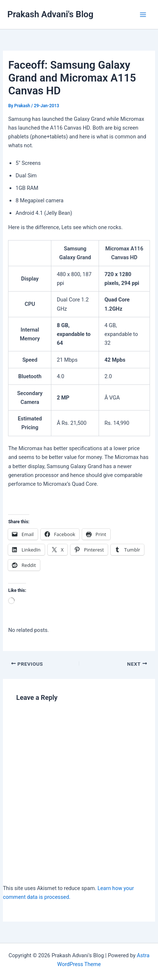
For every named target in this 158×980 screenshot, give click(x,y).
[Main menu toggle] (143, 15)
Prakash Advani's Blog (50, 14)
